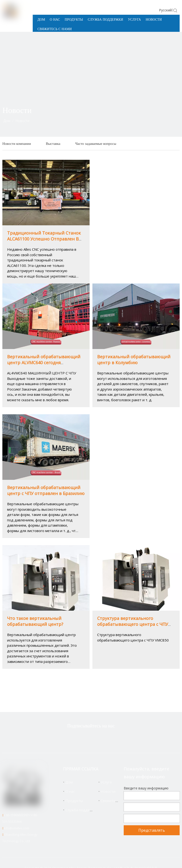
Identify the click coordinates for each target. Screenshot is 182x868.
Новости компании (17, 144)
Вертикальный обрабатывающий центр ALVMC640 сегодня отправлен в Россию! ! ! (44, 363)
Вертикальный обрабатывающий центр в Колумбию (134, 360)
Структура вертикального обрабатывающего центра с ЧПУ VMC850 (133, 624)
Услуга (106, 782)
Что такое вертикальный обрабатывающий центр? (35, 621)
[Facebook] (83, 739)
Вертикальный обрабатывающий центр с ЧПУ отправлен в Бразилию (46, 490)
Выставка (53, 144)
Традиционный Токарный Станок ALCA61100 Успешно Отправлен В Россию (44, 239)
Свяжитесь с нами (116, 801)
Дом (69, 782)
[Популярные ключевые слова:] (175, 10)
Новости (108, 791)
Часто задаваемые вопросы (96, 144)
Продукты (74, 801)
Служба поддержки (82, 810)
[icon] (167, 118)
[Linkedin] (98, 739)
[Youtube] (113, 739)
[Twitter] (68, 739)
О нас (70, 791)
